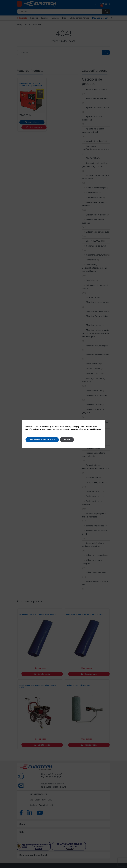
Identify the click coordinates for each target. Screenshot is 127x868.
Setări (67, 440)
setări (99, 429)
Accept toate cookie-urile (42, 440)
